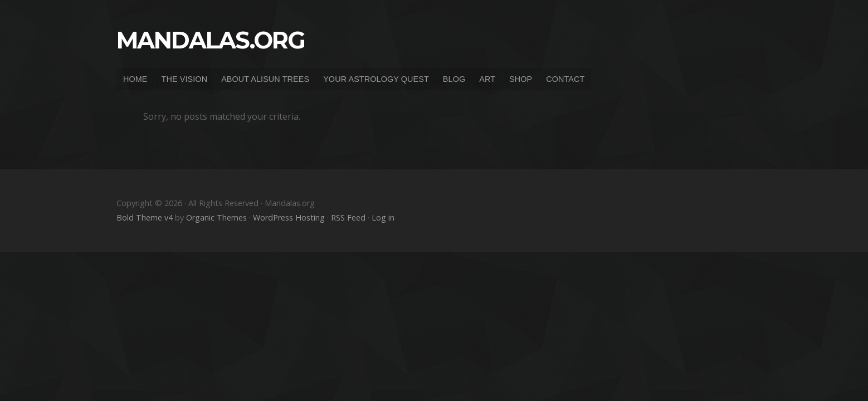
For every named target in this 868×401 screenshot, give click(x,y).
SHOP (521, 79)
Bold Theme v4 (145, 217)
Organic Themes (216, 217)
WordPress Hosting (289, 217)
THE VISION (185, 79)
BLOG (454, 79)
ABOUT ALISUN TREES (265, 79)
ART (487, 79)
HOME (135, 79)
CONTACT (565, 79)
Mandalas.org (211, 40)
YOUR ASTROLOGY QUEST (376, 79)
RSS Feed (348, 217)
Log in (383, 217)
